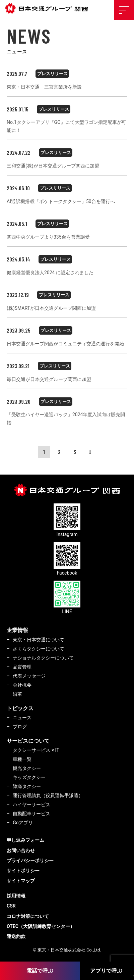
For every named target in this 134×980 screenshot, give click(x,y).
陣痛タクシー (27, 786)
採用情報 (16, 896)
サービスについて (28, 741)
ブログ (20, 727)
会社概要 (22, 685)
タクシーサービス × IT (36, 750)
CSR (11, 906)
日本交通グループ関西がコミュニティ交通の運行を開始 (65, 344)
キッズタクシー (29, 777)
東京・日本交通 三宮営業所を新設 (44, 87)
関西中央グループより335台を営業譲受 (48, 237)
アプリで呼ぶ (106, 971)
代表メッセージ (29, 676)
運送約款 (16, 936)
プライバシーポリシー (30, 861)
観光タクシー (27, 768)
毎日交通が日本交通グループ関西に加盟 (49, 379)
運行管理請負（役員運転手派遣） (48, 795)
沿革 (17, 694)
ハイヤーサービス (31, 804)
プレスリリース (52, 74)
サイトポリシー (23, 871)
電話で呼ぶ (40, 971)
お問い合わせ (21, 850)
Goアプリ (23, 823)
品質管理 (22, 667)
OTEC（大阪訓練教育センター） (41, 926)
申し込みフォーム (25, 840)
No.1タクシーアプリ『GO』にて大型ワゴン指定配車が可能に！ (66, 126)
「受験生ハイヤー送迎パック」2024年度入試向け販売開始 (66, 419)
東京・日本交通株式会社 (49, 9)
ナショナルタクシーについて (43, 658)
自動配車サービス (31, 814)
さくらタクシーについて (39, 649)
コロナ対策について (28, 916)
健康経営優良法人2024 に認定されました (50, 273)
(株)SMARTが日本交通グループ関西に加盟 (51, 308)
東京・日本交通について (39, 640)
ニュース (22, 718)
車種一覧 (22, 759)
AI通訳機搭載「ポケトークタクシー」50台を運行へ (61, 201)
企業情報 (17, 630)
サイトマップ (21, 881)
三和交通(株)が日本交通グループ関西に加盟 (53, 166)
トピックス (20, 708)
